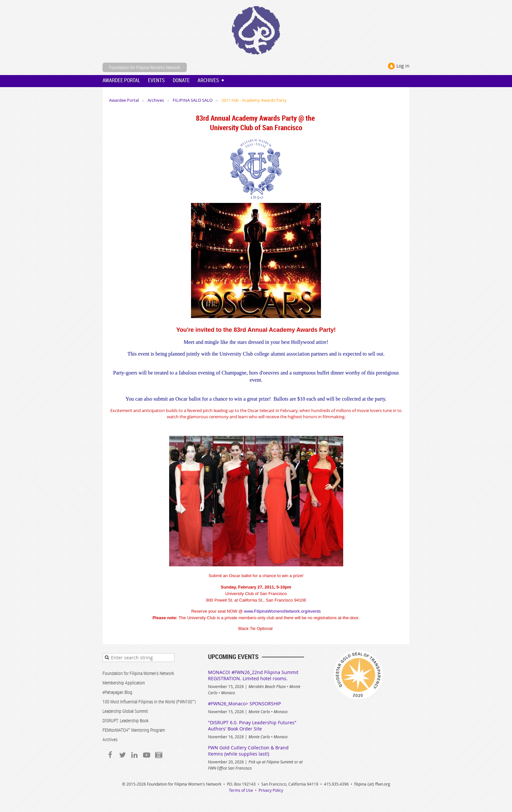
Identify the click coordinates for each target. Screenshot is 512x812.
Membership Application (124, 683)
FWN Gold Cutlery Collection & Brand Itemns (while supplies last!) (248, 751)
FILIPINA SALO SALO (193, 100)
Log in (403, 66)
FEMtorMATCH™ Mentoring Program (134, 730)
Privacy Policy (271, 790)
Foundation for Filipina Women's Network (138, 673)
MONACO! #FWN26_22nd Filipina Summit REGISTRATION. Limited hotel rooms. (253, 675)
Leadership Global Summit (125, 711)
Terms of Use (241, 790)
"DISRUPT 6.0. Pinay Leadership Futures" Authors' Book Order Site (252, 726)
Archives (156, 100)
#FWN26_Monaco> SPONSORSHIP (244, 704)
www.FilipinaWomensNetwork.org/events (282, 611)
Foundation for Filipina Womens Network (145, 67)
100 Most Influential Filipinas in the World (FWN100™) (149, 702)
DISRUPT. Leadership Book (126, 720)
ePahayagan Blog (117, 692)
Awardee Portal (124, 100)
